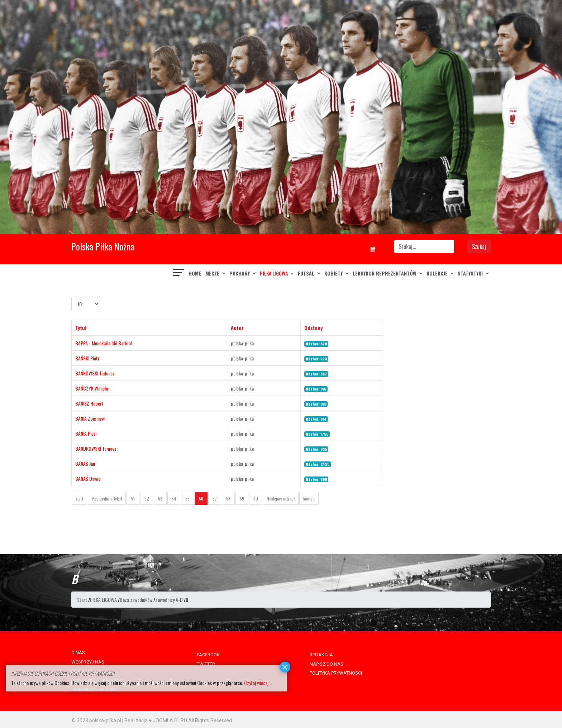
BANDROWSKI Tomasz (96, 448)
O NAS (78, 653)
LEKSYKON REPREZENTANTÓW (385, 273)
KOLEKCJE (437, 273)
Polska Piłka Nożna (103, 246)
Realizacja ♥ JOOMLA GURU (156, 720)
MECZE (212, 273)
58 (228, 499)
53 (160, 499)
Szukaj (479, 246)
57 (215, 499)
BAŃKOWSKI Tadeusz (95, 373)
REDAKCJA (321, 655)
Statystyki (470, 273)
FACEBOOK (208, 655)
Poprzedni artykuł (107, 499)
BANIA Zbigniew (90, 418)
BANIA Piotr (86, 433)
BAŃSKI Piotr (87, 358)
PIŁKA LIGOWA (274, 273)
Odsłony (313, 328)
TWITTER (206, 664)
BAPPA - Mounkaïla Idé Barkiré (104, 343)
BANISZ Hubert (89, 403)
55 (187, 499)
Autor (237, 328)
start (79, 499)
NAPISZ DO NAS (327, 664)
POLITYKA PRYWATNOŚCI (336, 673)
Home (195, 273)
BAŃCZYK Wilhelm (92, 388)
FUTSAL (306, 273)
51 (133, 499)
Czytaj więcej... (258, 683)
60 (256, 499)
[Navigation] (179, 273)
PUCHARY (240, 273)
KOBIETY (334, 273)
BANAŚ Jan (85, 463)
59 (242, 499)
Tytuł (81, 328)
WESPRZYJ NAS (88, 662)
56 (201, 499)
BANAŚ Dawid (88, 478)
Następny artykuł (281, 499)
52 (147, 499)
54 (174, 499)
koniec (309, 499)
